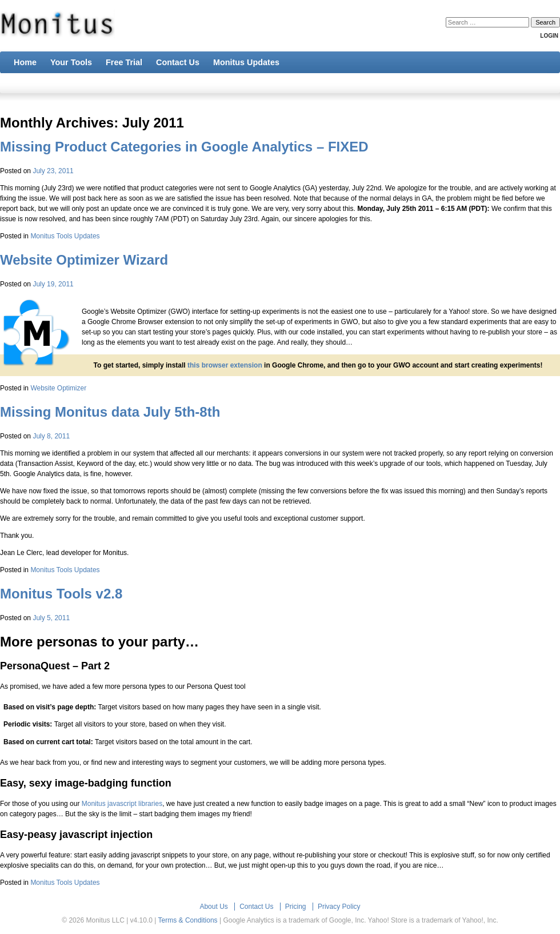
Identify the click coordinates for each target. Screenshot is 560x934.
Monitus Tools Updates (65, 236)
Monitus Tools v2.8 (61, 594)
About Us (213, 907)
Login (549, 36)
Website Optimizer (58, 388)
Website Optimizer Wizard (84, 260)
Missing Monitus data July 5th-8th (110, 412)
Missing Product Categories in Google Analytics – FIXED (184, 147)
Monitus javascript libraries (122, 804)
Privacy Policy (339, 907)
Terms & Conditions (188, 920)
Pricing (296, 907)
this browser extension (225, 365)
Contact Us (256, 907)
